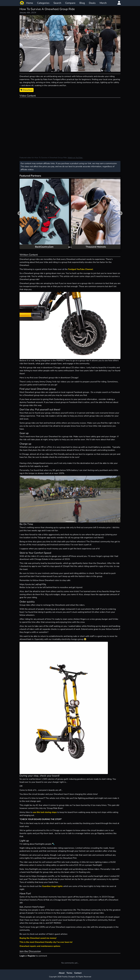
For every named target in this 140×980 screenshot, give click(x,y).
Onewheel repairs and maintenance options (40, 946)
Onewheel (27, 90)
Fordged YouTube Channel (80, 269)
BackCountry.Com (44, 247)
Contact (78, 973)
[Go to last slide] (20, 213)
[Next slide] (120, 213)
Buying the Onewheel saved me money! (38, 938)
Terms (69, 973)
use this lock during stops (45, 812)
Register (32, 956)
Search (57, 3)
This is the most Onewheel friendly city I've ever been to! (46, 942)
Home (30, 3)
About (62, 973)
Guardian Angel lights (52, 886)
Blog (82, 3)
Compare (70, 3)
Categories (43, 3)
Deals (92, 3)
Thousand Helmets (96, 247)
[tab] (69, 247)
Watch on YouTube (75, 158)
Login (22, 956)
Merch (103, 3)
